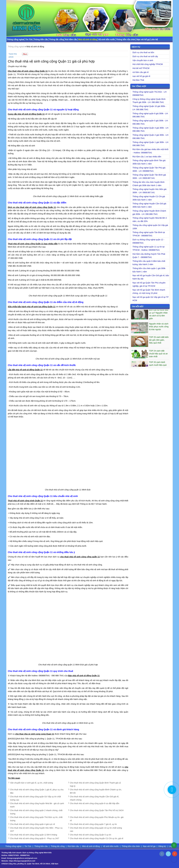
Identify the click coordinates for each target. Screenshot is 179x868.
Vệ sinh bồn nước (107, 39)
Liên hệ (154, 39)
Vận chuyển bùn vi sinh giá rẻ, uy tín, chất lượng (32, 783)
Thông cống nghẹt (16, 39)
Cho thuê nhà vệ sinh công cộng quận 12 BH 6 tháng (34, 835)
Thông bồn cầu (41, 39)
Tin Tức (29, 39)
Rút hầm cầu (71, 39)
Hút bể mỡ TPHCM (141, 68)
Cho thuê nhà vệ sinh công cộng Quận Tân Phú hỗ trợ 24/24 (97, 810)
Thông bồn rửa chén (126, 39)
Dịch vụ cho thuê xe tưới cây (145, 56)
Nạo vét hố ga (143, 39)
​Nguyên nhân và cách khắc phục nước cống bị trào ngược (159, 328)
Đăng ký (162, 846)
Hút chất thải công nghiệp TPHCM (148, 64)
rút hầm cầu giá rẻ (141, 72)
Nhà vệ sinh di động (88, 39)
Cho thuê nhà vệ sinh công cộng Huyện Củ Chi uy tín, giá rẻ (97, 838)
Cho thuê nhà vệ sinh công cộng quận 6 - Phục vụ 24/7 (35, 838)
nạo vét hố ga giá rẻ (141, 76)
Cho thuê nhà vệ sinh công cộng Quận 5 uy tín (91, 835)
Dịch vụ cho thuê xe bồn (143, 52)
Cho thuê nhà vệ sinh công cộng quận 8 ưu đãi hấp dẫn (95, 803)
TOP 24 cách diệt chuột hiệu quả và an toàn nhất (158, 355)
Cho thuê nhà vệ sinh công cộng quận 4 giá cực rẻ (33, 824)
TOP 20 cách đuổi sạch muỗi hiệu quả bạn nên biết (158, 366)
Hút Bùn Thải (138, 80)
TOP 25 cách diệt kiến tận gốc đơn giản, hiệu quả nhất (159, 341)
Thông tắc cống (56, 39)
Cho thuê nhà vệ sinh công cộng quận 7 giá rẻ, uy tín (93, 824)
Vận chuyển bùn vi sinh (143, 60)
